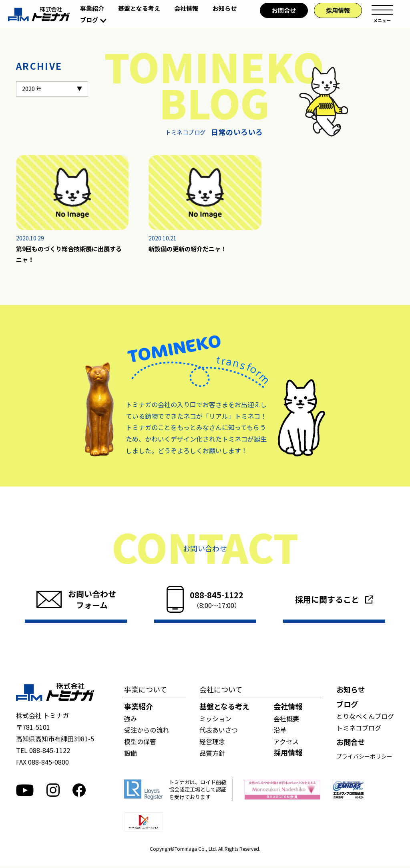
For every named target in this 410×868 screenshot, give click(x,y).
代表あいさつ (219, 732)
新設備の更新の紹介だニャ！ (190, 249)
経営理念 (212, 743)
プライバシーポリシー (364, 758)
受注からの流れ (147, 732)
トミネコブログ (359, 729)
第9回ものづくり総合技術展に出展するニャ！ (72, 255)
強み (131, 720)
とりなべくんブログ (365, 718)
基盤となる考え (139, 8)
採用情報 (338, 10)
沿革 (280, 732)
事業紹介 (92, 8)
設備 (131, 755)
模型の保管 (140, 743)
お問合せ (284, 10)
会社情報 (186, 8)
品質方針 (212, 755)
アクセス (286, 743)
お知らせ (225, 8)
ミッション (215, 720)
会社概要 (286, 720)
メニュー (382, 14)
